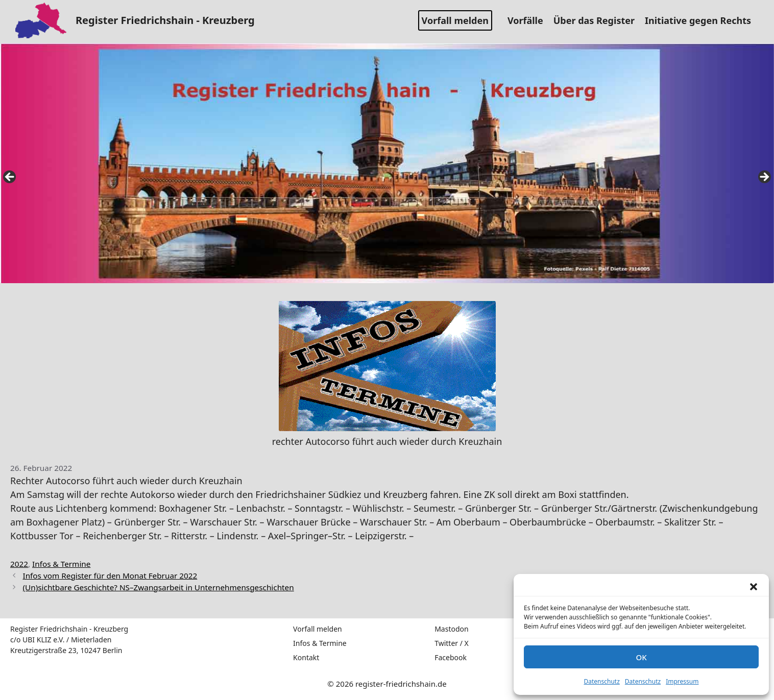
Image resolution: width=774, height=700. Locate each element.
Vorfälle (529, 20)
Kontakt (306, 657)
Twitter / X (452, 643)
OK (641, 657)
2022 (19, 564)
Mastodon (452, 629)
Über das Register (598, 20)
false (10, 178)
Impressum (682, 681)
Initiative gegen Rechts (702, 20)
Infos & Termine (61, 564)
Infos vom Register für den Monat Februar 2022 (110, 576)
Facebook (451, 657)
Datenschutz (602, 681)
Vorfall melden (455, 20)
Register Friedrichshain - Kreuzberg (165, 20)
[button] (754, 587)
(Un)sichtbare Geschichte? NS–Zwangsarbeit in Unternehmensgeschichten (158, 587)
